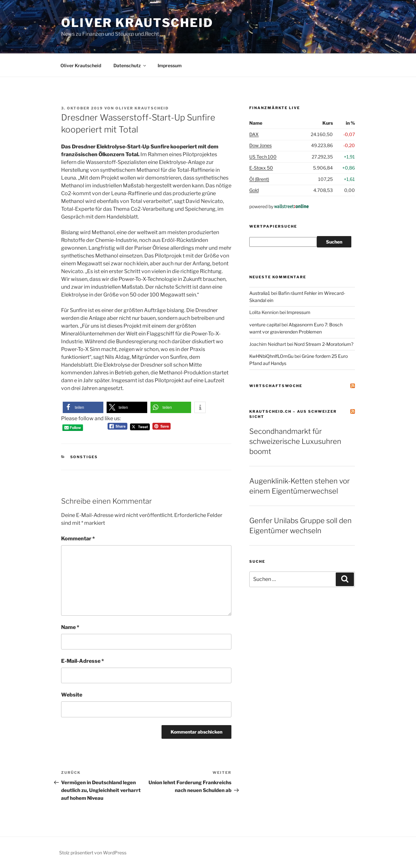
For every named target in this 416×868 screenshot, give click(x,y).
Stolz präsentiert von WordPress (93, 853)
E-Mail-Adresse (83, 661)
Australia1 (260, 293)
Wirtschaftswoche (276, 386)
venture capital (265, 325)
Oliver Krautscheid (137, 23)
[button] (83, 407)
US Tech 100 (263, 157)
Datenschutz (130, 65)
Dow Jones (260, 145)
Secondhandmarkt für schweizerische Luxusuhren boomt (295, 441)
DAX (254, 134)
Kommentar (78, 539)
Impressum (170, 65)
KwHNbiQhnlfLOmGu (271, 356)
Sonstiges (84, 457)
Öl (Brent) (259, 179)
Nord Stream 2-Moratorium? (324, 344)
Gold (254, 190)
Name (70, 627)
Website (72, 695)
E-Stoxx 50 (261, 168)
